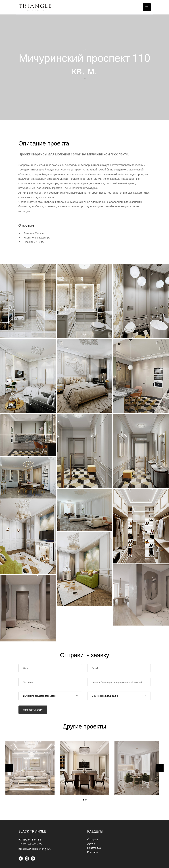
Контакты (93, 852)
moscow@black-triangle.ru (35, 849)
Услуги (91, 844)
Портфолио (94, 848)
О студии (93, 839)
